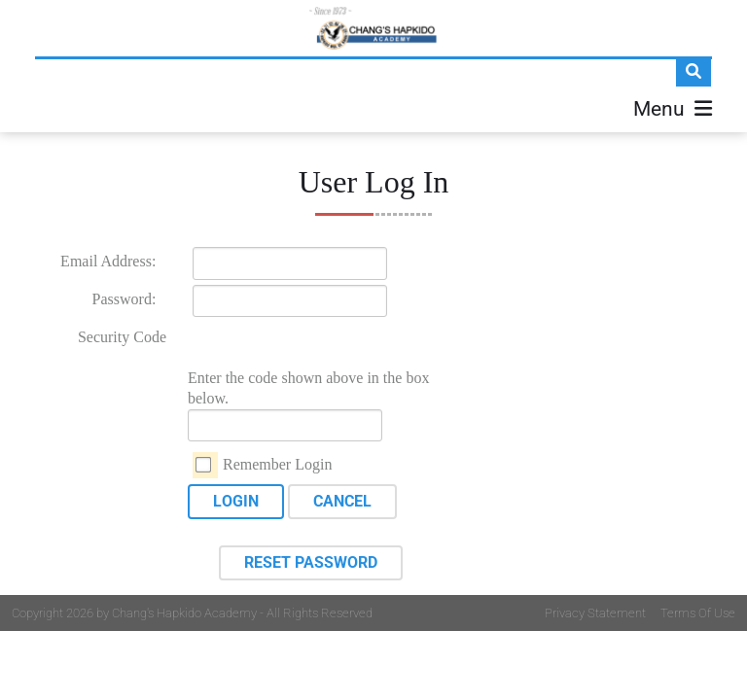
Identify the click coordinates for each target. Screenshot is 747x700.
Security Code (122, 337)
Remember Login (277, 464)
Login (236, 501)
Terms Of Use (698, 613)
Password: (124, 299)
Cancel (342, 501)
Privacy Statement (595, 613)
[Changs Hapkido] (373, 28)
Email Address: (108, 261)
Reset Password (311, 562)
